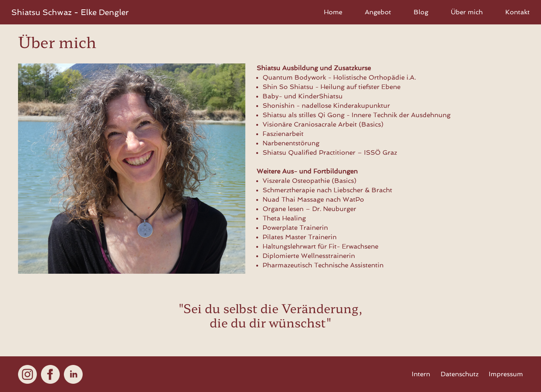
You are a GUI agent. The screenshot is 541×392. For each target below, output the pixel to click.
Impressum (506, 374)
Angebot (378, 12)
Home (333, 12)
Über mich (467, 12)
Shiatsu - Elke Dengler (70, 12)
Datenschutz (460, 374)
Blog (421, 12)
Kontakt (518, 12)
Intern (421, 374)
